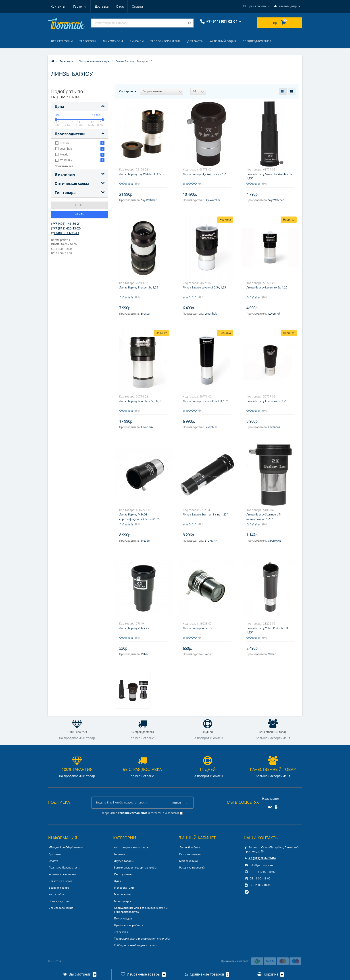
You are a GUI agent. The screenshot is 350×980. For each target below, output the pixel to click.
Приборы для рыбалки (129, 925)
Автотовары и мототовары (132, 847)
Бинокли (137, 41)
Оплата (117, 6)
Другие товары (124, 861)
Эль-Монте (270, 799)
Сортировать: (128, 91)
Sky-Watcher (149, 200)
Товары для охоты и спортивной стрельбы (142, 939)
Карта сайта (57, 894)
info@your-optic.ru (259, 865)
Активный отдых (223, 41)
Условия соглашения (63, 874)
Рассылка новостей (192, 867)
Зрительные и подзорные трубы (135, 867)
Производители (59, 901)
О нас (99, 6)
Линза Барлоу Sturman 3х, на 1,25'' (205, 514)
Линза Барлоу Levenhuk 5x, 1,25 (267, 401)
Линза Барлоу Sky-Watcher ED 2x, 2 (142, 174)
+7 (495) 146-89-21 (67, 224)
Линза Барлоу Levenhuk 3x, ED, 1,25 (206, 401)
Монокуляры (122, 901)
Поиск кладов (123, 918)
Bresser (146, 314)
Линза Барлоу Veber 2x (134, 628)
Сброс (80, 205)
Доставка (80, 6)
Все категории (62, 41)
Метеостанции (124, 888)
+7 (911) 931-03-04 (260, 858)
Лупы (117, 881)
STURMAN (211, 541)
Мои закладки (189, 861)
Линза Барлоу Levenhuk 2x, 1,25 (267, 287)
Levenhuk (211, 314)
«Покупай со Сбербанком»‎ (66, 847)
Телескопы (88, 41)
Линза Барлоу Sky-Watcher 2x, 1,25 (205, 174)
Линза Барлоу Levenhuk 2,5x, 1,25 (204, 287)
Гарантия (58, 6)
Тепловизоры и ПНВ (166, 41)
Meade (145, 541)
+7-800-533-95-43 (66, 233)
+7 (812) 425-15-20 (67, 228)
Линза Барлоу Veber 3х (198, 628)
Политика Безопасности (65, 867)
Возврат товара (59, 888)
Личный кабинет (190, 847)
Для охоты (195, 41)
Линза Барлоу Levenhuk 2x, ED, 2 (140, 401)
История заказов (190, 854)
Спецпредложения (257, 41)
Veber (145, 654)
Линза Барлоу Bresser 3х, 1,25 (139, 287)
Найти (80, 214)
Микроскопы (113, 41)
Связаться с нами (60, 881)
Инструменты (123, 874)
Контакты (138, 6)
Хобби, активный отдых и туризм (136, 945)
